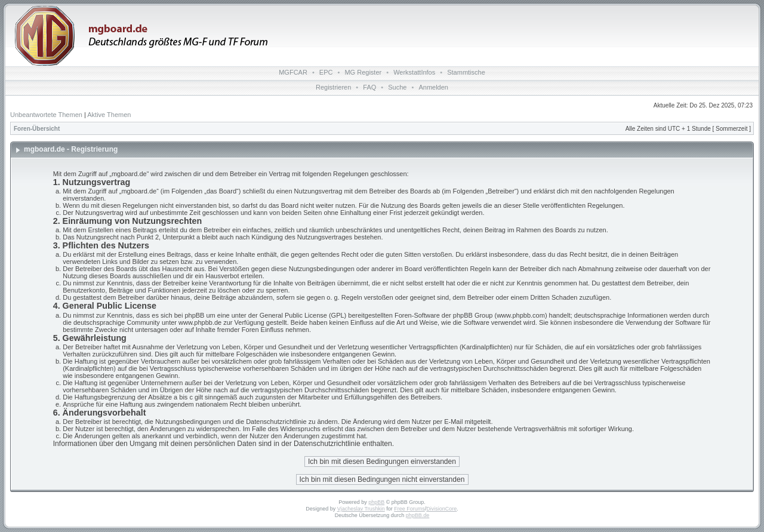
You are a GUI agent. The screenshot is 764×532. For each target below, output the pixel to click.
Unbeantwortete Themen (46, 115)
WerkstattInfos (414, 72)
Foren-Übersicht (37, 129)
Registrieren (333, 87)
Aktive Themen (109, 115)
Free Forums (409, 509)
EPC (326, 72)
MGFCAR (293, 72)
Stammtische (466, 72)
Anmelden (433, 87)
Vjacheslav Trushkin (361, 509)
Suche (397, 87)
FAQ (369, 87)
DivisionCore (441, 509)
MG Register (363, 72)
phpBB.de (418, 515)
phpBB (376, 502)
